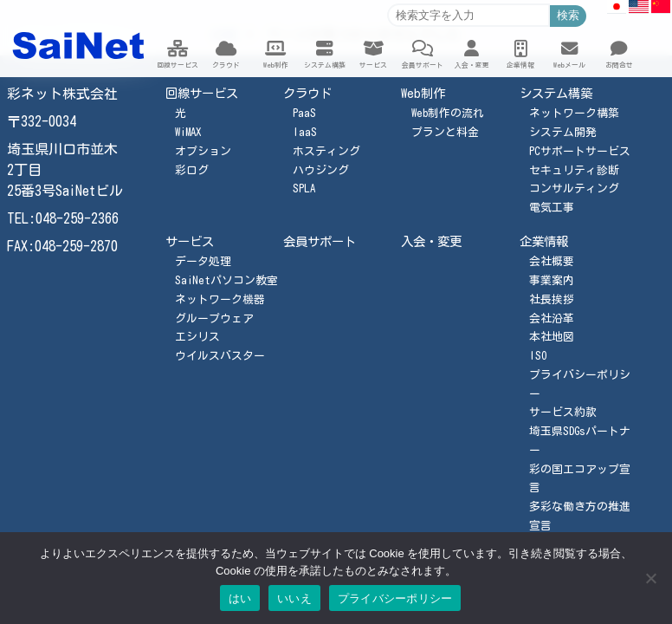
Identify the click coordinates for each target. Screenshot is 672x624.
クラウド (307, 93)
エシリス (197, 337)
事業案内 (552, 280)
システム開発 (563, 132)
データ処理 (203, 261)
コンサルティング (574, 188)
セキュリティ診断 (574, 170)
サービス (190, 241)
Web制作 (423, 93)
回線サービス (202, 93)
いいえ (294, 598)
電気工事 (552, 208)
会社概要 (552, 261)
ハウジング (321, 170)
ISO (538, 356)
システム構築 (556, 93)
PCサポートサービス (580, 151)
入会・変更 (431, 241)
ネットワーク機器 (220, 299)
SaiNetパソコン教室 (226, 280)
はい (240, 598)
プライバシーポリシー (395, 598)
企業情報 (544, 241)
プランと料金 (445, 132)
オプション (203, 151)
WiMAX (188, 132)
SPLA (304, 188)
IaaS (305, 132)
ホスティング (326, 151)
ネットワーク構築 (574, 113)
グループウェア (214, 318)
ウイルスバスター (220, 356)
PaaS (304, 113)
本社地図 (552, 337)
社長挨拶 (552, 299)
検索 (568, 15)
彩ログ (192, 170)
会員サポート (320, 241)
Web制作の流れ (448, 113)
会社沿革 (552, 318)
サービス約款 (563, 412)
